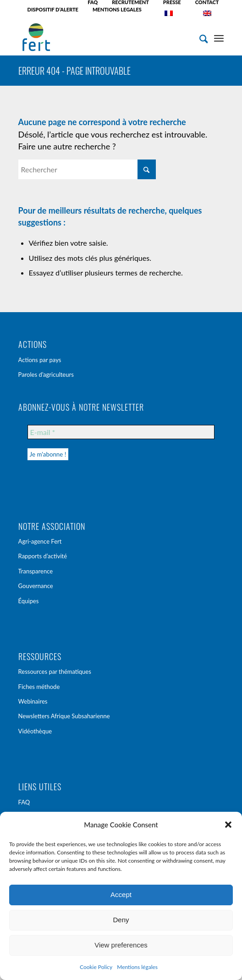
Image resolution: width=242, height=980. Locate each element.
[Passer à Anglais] (207, 13)
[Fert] (101, 37)
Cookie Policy (96, 967)
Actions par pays (40, 360)
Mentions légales (137, 967)
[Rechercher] (199, 37)
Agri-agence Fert (40, 541)
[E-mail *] (121, 432)
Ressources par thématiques (55, 672)
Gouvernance (36, 586)
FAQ (24, 802)
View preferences (121, 945)
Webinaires (33, 701)
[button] (228, 825)
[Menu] (219, 37)
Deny (121, 920)
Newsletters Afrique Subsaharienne (64, 716)
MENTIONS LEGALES (117, 9)
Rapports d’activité (43, 556)
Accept (121, 895)
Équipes (29, 601)
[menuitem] (93, 2)
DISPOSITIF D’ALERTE (53, 9)
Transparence (36, 571)
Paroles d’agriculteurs (46, 374)
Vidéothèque (35, 731)
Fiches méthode (39, 687)
